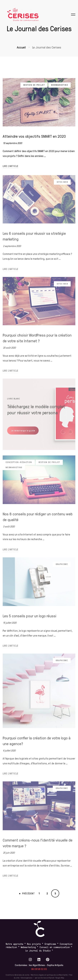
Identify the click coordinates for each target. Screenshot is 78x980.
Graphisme (62, 567)
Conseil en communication (55, 947)
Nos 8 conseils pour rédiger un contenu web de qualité (38, 520)
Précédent (27, 893)
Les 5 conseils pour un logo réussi (30, 619)
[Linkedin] (39, 959)
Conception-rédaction (19, 465)
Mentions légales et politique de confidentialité (49, 975)
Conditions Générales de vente (18, 975)
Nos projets (34, 944)
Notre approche (14, 944)
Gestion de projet (34, 88)
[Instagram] (30, 959)
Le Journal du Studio (39, 950)
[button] (23, 434)
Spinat (52, 978)
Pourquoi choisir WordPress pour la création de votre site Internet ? (37, 341)
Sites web (62, 185)
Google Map (60, 978)
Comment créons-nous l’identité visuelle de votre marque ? (38, 846)
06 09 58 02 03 (39, 969)
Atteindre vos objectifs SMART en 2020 (34, 139)
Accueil (21, 47)
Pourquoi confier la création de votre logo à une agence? (37, 744)
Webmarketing (59, 88)
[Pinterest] (48, 959)
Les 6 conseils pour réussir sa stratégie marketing (34, 239)
